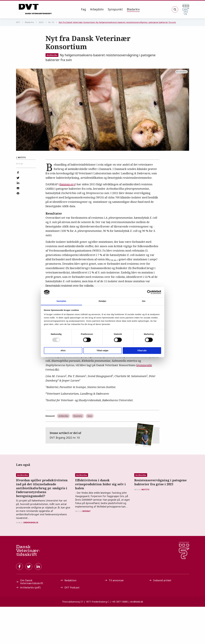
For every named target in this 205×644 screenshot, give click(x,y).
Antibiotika (52, 55)
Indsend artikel (160, 617)
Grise (90, 416)
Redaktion (68, 617)
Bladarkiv (133, 9)
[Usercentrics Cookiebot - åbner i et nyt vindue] (149, 292)
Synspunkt (115, 9)
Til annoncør (114, 617)
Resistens (78, 416)
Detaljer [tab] (103, 301)
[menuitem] (84, 9)
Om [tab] (144, 301)
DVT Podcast (70, 625)
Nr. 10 (51, 22)
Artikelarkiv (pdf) (28, 625)
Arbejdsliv (97, 9)
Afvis (63, 351)
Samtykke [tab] (61, 301)
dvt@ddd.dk (137, 639)
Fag (84, 9)
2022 (41, 22)
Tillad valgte (102, 351)
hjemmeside (144, 365)
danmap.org (67, 184)
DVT (18, 22)
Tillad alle (142, 351)
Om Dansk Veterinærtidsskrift (30, 619)
